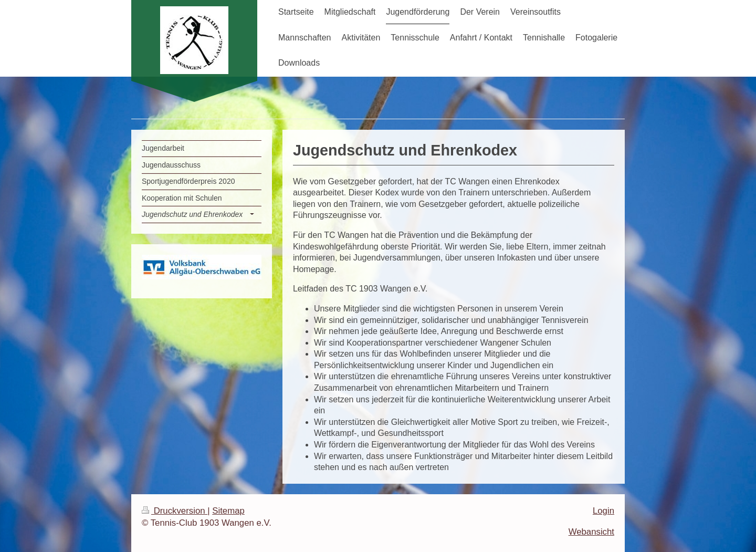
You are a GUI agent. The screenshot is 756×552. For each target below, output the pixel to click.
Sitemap (228, 511)
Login (603, 511)
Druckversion (175, 511)
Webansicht (591, 532)
